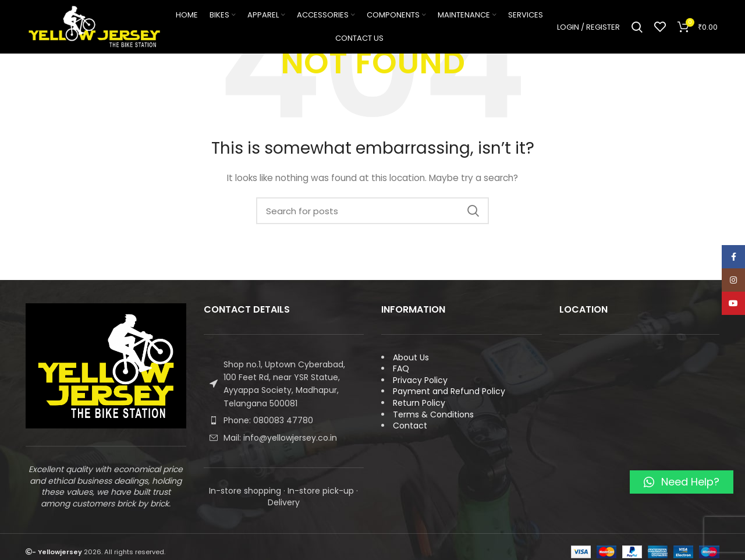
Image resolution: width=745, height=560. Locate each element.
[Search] (637, 29)
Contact (410, 426)
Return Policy (419, 403)
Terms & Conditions (433, 414)
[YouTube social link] (733, 303)
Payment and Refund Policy (449, 391)
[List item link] (284, 420)
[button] (682, 482)
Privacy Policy (420, 380)
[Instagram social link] (733, 280)
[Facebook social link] (733, 257)
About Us (411, 357)
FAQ (401, 368)
